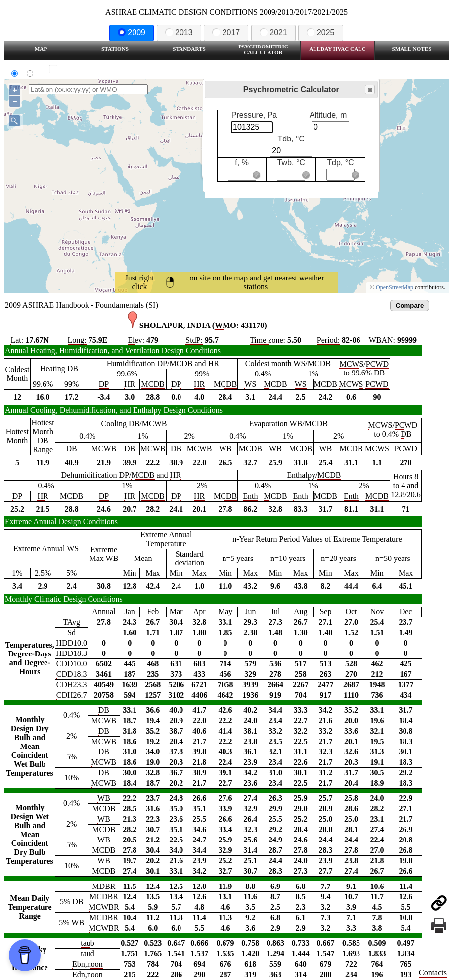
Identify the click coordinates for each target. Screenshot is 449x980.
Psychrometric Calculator (263, 49)
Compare (410, 305)
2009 (132, 32)
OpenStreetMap (395, 287)
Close (369, 90)
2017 (226, 32)
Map (41, 49)
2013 (179, 32)
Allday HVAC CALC (337, 49)
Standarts (189, 49)
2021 (273, 32)
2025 (320, 32)
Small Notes (412, 49)
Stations (115, 49)
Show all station (82, 69)
